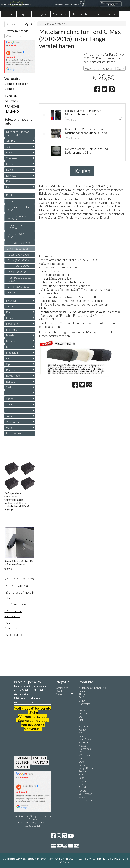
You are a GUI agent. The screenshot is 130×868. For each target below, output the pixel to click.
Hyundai (11, 301)
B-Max (11, 292)
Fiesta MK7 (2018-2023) (18, 208)
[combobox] (105, 68)
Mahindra (12, 329)
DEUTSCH (22, 762)
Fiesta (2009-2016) (19, 243)
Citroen (10, 164)
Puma (11, 201)
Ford (41, 24)
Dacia (9, 170)
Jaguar (10, 306)
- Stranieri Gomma (16, 586)
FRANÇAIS (40, 762)
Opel (9, 364)
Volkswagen (13, 422)
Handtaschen (14, 433)
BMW (10, 152)
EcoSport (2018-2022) (17, 235)
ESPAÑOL (22, 767)
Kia (8, 312)
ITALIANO (22, 758)
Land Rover (13, 324)
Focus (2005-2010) (19, 266)
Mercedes (12, 341)
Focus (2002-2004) (19, 272)
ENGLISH (39, 758)
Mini (9, 347)
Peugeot (11, 370)
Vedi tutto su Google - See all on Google (33, 818)
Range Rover (13, 376)
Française (41, 14)
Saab (9, 387)
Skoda (10, 399)
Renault (10, 381)
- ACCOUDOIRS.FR (18, 635)
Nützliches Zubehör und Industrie (17, 133)
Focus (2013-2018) (19, 254)
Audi (9, 147)
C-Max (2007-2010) (19, 287)
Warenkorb (65, 694)
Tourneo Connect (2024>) (17, 217)
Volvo (9, 428)
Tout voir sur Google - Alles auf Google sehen (33, 824)
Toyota (10, 416)
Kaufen (82, 171)
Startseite (60, 14)
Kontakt (111, 14)
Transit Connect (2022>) (17, 226)
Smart (10, 404)
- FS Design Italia (15, 604)
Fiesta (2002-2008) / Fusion (19, 279)
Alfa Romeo (13, 141)
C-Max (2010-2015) (57, 24)
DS (8, 181)
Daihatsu (11, 175)
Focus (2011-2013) (19, 260)
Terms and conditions (86, 14)
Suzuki (10, 410)
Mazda (10, 335)
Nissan (10, 358)
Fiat (8, 187)
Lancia (10, 318)
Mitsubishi (12, 353)
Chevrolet (12, 158)
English (24, 14)
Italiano (8, 14)
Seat (9, 393)
